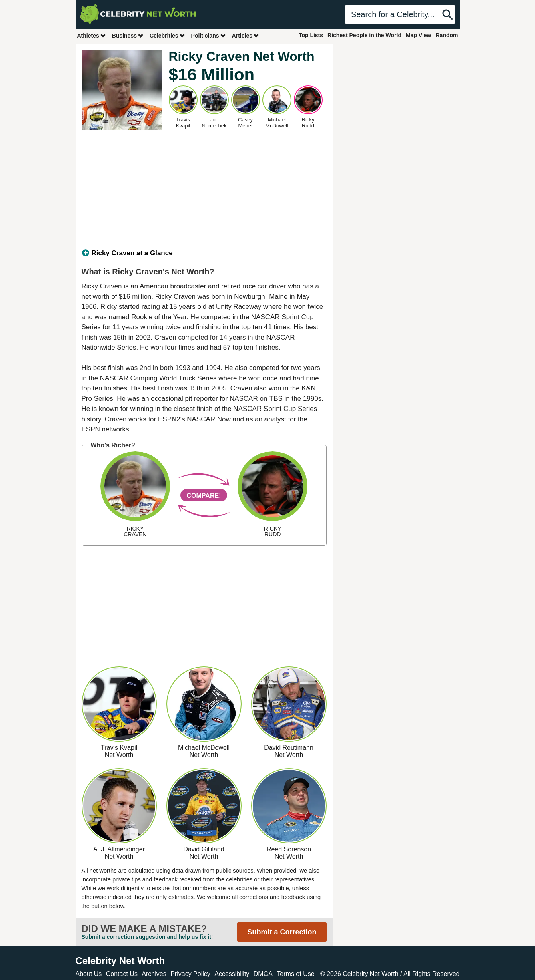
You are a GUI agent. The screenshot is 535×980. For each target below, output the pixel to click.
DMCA (263, 974)
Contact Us (122, 974)
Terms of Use (295, 974)
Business (128, 35)
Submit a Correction (282, 932)
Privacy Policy (190, 974)
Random (447, 35)
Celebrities (168, 35)
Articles (246, 35)
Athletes (92, 35)
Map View (419, 35)
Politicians (209, 35)
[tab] (204, 253)
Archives (154, 974)
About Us (89, 974)
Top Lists (311, 35)
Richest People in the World (364, 35)
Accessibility (232, 974)
